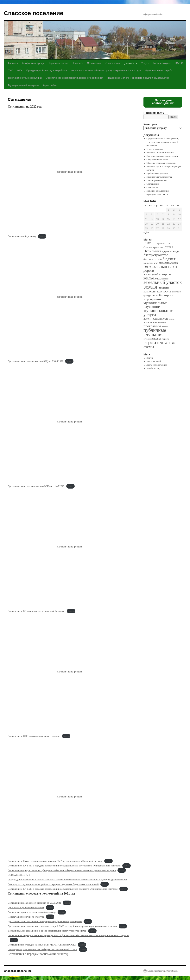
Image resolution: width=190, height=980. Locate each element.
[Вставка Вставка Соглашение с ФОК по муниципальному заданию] (70, 671)
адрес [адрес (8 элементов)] (166, 251)
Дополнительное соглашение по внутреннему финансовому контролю (45, 921)
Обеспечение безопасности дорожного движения (74, 78)
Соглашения (153, 184)
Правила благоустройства (159, 177)
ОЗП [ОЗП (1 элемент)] (168, 243)
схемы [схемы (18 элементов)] (149, 347)
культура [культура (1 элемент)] (147, 296)
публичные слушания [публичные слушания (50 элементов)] (155, 332)
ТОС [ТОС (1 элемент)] (162, 248)
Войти (150, 358)
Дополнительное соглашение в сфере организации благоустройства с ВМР (47, 931)
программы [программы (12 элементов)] (152, 326)
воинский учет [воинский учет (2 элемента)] (151, 263)
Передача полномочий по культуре (26, 917)
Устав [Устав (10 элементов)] (169, 247)
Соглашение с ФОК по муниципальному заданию (34, 736)
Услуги (145, 63)
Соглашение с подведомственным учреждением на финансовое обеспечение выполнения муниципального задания (68, 935)
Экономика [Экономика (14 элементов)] (152, 251)
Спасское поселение (34, 13)
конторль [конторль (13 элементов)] (164, 291)
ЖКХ (20, 70)
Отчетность (152, 187)
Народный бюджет (59, 63)
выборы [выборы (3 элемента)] (163, 263)
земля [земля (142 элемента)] (150, 287)
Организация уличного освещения (26, 908)
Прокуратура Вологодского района (47, 70)
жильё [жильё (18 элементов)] (149, 278)
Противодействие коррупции (25, 78)
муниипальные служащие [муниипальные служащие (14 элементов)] (155, 305)
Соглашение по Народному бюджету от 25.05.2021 (34, 903)
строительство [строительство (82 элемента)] (159, 342)
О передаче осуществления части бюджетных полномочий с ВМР (42, 949)
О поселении (113, 63)
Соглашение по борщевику (22, 236)
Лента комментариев (157, 365)
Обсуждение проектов (158, 159)
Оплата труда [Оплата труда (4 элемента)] (152, 247)
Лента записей (154, 361)
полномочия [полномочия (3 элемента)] (150, 322)
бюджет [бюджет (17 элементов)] (169, 259)
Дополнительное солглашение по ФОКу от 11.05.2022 (36, 486)
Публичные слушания (157, 173)
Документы (131, 63)
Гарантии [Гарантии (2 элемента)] (161, 243)
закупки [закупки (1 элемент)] (165, 279)
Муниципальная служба (159, 70)
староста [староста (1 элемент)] (165, 339)
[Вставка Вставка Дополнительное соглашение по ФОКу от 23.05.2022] (70, 297)
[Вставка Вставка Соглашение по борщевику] (70, 172)
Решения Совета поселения (160, 153)
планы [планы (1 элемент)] (172, 319)
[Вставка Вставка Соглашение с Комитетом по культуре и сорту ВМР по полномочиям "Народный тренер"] (70, 796)
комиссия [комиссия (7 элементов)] (150, 291)
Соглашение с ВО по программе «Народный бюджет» (36, 611)
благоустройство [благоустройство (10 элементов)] (156, 255)
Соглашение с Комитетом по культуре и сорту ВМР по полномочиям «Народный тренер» (55, 861)
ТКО (11, 70)
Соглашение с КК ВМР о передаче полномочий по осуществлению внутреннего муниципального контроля (64, 866)
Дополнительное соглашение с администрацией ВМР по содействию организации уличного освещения (62, 926)
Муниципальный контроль (23, 85)
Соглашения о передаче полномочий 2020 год (38, 954)
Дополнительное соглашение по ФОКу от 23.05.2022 (36, 361)
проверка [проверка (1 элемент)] (162, 323)
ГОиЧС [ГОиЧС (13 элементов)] (149, 243)
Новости (78, 63)
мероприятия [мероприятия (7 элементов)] (152, 299)
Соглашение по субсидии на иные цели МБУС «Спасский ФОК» (42, 945)
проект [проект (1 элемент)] (165, 327)
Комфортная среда (33, 63)
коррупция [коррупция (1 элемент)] (176, 292)
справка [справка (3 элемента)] (157, 339)
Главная (13, 63)
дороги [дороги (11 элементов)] (149, 271)
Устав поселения (155, 149)
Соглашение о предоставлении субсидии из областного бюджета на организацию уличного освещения (62, 870)
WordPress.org (153, 368)
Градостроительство (157, 180)
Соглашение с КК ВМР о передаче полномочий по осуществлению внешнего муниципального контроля (63, 889)
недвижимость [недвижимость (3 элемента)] (160, 319)
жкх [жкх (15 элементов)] (158, 278)
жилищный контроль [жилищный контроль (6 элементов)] (157, 274)
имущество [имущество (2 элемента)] (164, 288)
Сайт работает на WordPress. (163, 971)
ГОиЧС (179, 63)
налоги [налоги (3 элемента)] (147, 319)
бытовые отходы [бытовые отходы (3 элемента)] (153, 259)
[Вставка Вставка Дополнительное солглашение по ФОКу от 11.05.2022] (70, 422)
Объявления (94, 63)
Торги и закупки (162, 63)
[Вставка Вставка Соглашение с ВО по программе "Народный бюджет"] (70, 547)
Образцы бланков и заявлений (161, 163)
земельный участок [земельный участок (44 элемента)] (163, 282)
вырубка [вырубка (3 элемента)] (173, 263)
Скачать (42, 236)
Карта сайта (49, 85)
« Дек (146, 233)
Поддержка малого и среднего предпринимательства (138, 78)
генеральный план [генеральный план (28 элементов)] (160, 266)
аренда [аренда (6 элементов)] (175, 251)
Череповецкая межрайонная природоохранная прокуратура (106, 70)
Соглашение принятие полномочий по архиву (32, 912)
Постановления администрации (162, 156)
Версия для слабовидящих (163, 102)
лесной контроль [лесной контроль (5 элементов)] (162, 295)
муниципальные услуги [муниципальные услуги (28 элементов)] (158, 313)
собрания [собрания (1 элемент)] (148, 339)
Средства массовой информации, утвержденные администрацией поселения (163, 142)
